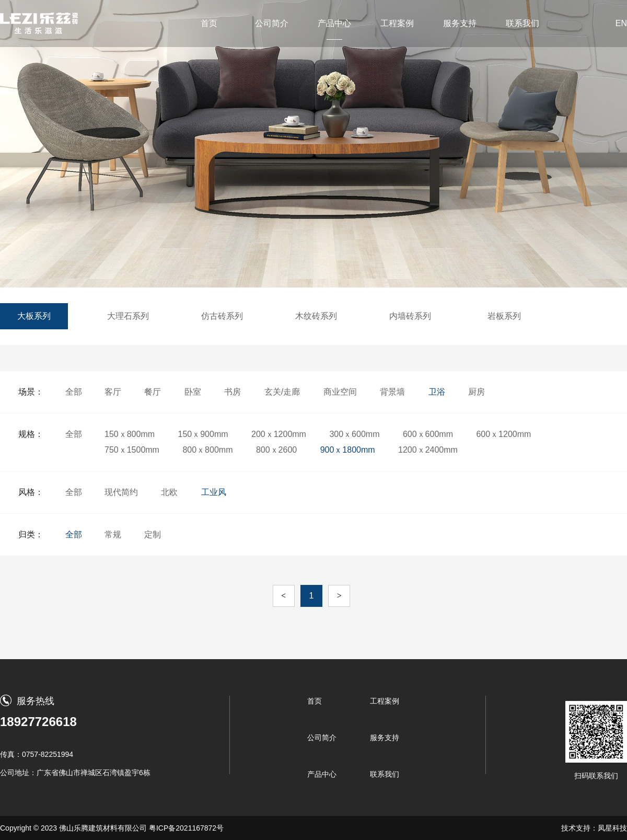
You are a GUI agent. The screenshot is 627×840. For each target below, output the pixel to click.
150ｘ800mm (130, 434)
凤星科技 (612, 828)
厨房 (477, 392)
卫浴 (437, 392)
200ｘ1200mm (279, 434)
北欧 (169, 492)
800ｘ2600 (276, 450)
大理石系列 (128, 316)
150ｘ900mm (203, 434)
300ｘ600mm (354, 434)
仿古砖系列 (222, 316)
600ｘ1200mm (503, 434)
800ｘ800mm (207, 450)
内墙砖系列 (410, 316)
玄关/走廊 (282, 392)
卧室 (193, 392)
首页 (209, 23)
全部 (74, 392)
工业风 (214, 492)
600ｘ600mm (428, 434)
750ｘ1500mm (132, 450)
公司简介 (272, 23)
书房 (233, 392)
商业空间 (340, 392)
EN (621, 23)
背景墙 (392, 392)
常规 (113, 534)
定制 (153, 534)
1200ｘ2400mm (428, 450)
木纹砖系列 (316, 316)
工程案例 (397, 23)
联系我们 (522, 23)
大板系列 (34, 316)
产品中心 (334, 23)
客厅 (113, 392)
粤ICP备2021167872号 (186, 828)
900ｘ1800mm (348, 450)
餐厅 (153, 392)
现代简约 (121, 492)
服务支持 (460, 23)
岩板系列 (504, 316)
